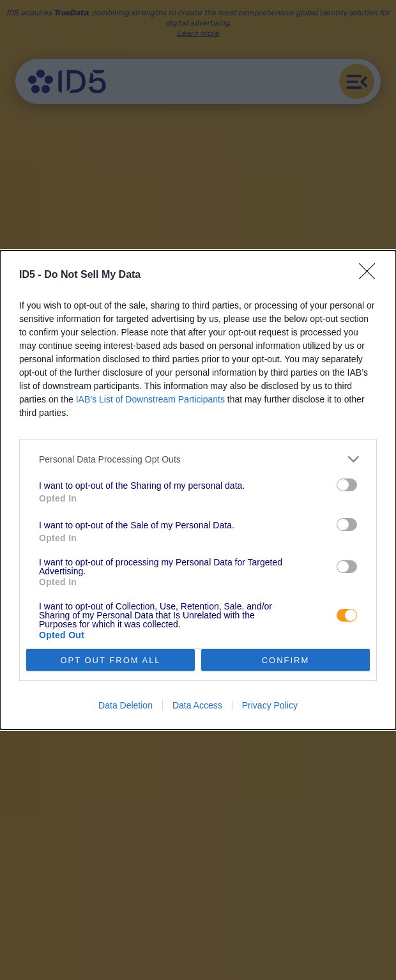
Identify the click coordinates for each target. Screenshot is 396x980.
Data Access (197, 705)
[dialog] (198, 490)
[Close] (371, 275)
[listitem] (198, 459)
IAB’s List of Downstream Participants (150, 399)
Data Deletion (126, 705)
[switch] (347, 485)
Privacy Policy (270, 705)
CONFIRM (286, 660)
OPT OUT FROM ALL (110, 660)
